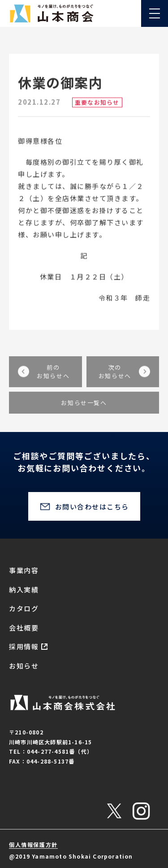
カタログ (24, 608)
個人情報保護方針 (33, 844)
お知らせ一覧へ (84, 409)
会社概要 (24, 628)
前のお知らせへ (53, 378)
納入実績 (24, 589)
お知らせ (24, 666)
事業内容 (24, 570)
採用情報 (24, 646)
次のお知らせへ (115, 378)
